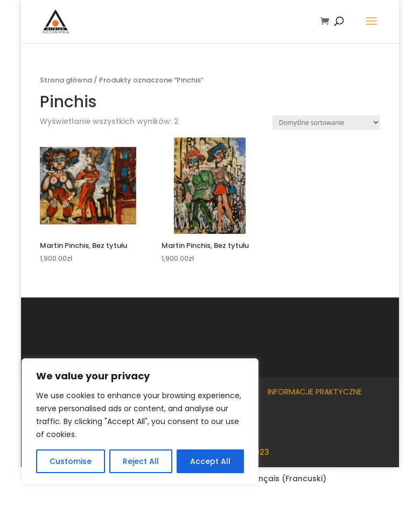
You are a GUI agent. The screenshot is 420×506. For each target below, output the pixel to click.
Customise (71, 461)
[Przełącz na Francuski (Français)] (280, 479)
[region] (140, 421)
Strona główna (66, 80)
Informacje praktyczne (315, 392)
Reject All (141, 461)
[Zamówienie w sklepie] (326, 123)
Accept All (210, 461)
